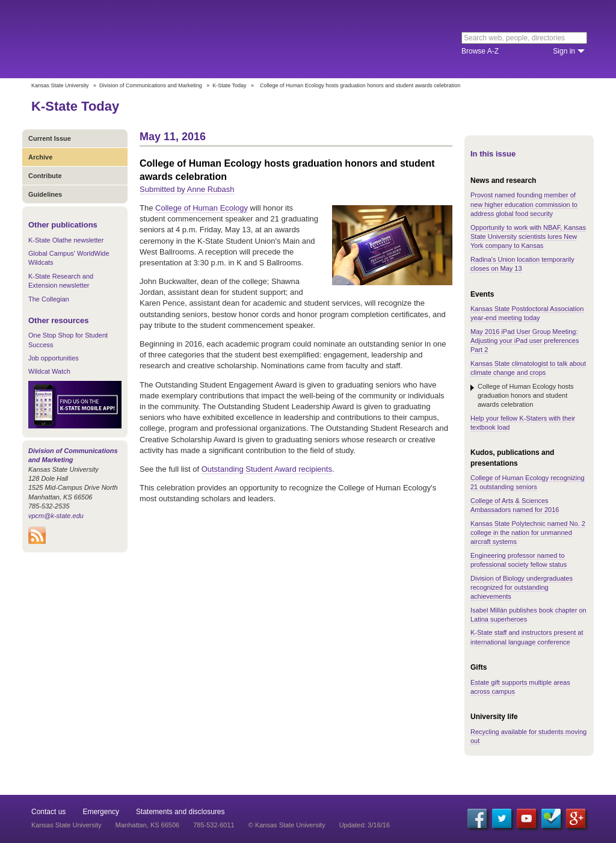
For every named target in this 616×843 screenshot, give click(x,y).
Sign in (564, 51)
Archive (40, 157)
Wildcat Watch (49, 371)
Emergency (101, 812)
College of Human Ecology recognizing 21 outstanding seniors (528, 482)
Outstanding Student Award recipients (267, 469)
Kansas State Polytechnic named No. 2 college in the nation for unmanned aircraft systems (528, 533)
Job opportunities (54, 358)
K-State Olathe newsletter (66, 240)
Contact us (48, 812)
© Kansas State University (287, 825)
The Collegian (49, 299)
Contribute (45, 176)
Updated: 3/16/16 (365, 825)
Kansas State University (129, 39)
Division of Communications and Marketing (151, 85)
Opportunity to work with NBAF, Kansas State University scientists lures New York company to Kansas (528, 237)
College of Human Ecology (202, 208)
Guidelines (45, 194)
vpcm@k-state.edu (56, 516)
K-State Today (229, 85)
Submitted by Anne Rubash (187, 189)
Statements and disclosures (180, 812)
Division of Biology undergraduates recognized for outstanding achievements (522, 588)
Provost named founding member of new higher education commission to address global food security (524, 204)
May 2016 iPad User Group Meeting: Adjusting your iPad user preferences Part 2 (525, 341)
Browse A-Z (480, 51)
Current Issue (50, 138)
